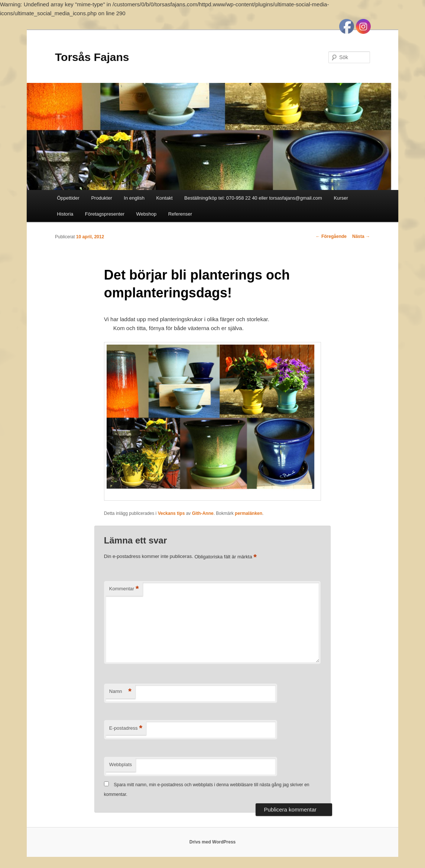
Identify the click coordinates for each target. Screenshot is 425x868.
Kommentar (124, 589)
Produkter (101, 198)
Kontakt (164, 198)
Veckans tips (171, 513)
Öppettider (68, 198)
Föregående (331, 236)
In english (134, 198)
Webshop (147, 214)
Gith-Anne (203, 513)
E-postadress (126, 728)
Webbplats (121, 764)
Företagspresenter (105, 214)
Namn (120, 692)
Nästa (361, 236)
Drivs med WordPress (213, 842)
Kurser (341, 198)
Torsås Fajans (92, 57)
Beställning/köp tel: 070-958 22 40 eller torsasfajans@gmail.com (253, 198)
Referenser (180, 214)
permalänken (249, 513)
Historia (65, 214)
